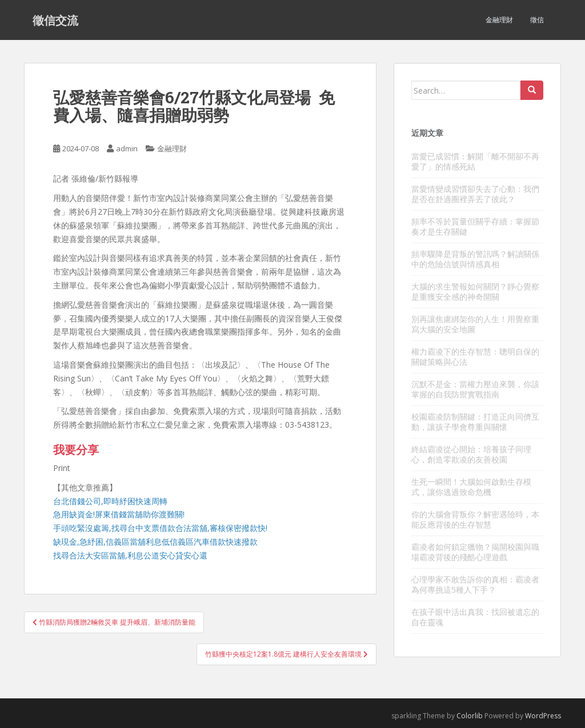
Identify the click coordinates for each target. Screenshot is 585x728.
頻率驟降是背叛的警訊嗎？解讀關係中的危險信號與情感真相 (475, 259)
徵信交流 (55, 20)
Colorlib (470, 716)
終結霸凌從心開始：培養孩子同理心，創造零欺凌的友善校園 (471, 454)
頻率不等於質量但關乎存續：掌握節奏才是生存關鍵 (475, 226)
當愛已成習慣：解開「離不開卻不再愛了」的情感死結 (475, 161)
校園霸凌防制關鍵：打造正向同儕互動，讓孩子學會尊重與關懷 (475, 422)
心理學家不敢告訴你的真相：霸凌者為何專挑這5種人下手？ (475, 584)
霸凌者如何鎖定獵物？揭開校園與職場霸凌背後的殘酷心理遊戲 (475, 552)
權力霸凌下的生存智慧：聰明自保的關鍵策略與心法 (475, 357)
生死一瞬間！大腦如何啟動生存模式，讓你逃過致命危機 (471, 487)
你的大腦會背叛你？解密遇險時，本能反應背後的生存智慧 (475, 519)
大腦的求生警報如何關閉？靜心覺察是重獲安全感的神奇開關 (475, 291)
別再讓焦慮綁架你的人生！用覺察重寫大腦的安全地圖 (475, 324)
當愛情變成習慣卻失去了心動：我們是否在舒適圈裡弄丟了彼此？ (475, 194)
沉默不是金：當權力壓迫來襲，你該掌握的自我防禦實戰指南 (475, 389)
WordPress (543, 716)
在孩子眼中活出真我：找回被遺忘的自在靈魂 (475, 617)
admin (127, 148)
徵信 (537, 20)
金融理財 (499, 20)
